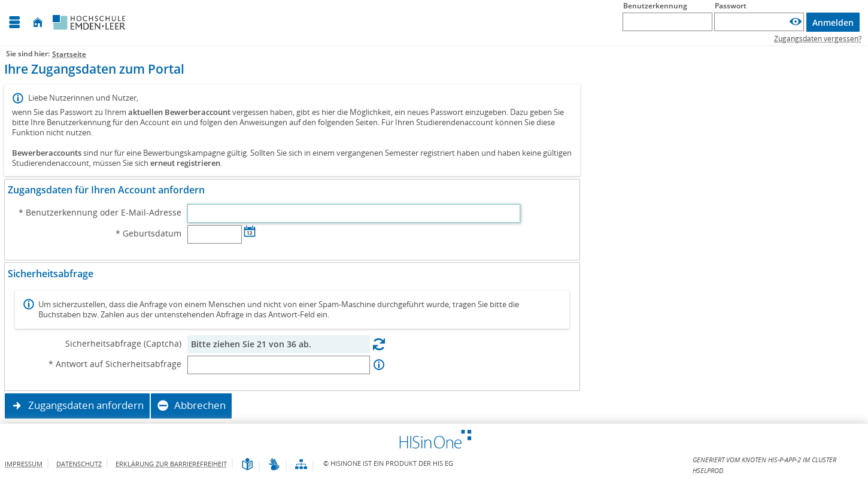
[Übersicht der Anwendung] (301, 465)
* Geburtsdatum (148, 234)
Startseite (69, 54)
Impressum (24, 464)
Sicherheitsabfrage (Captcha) (123, 344)
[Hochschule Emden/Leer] (89, 23)
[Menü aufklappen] (14, 22)
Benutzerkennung (655, 6)
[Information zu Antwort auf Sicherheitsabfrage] (379, 365)
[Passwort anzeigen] (796, 22)
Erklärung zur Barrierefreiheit (171, 464)
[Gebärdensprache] (274, 465)
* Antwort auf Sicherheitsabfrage (115, 364)
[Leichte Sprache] (247, 465)
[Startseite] (38, 22)
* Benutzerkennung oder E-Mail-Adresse (100, 213)
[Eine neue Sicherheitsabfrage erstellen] (379, 344)
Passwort (731, 6)
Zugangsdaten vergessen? (818, 39)
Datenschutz (79, 464)
